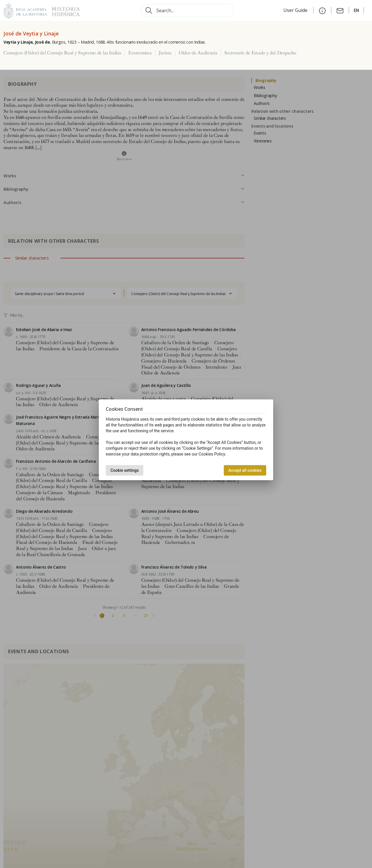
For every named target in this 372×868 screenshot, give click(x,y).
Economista (140, 53)
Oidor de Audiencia (198, 53)
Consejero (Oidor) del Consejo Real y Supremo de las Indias (62, 53)
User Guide (296, 10)
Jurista (165, 53)
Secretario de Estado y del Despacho (260, 53)
